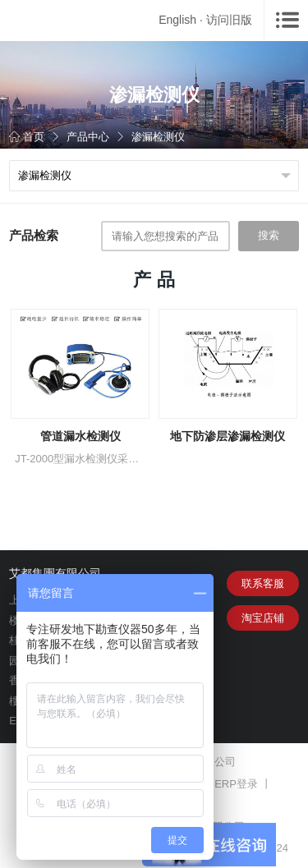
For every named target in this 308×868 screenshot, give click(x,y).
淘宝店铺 (263, 618)
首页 (27, 137)
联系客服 (263, 583)
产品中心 (88, 137)
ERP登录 (236, 784)
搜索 (269, 235)
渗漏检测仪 (158, 137)
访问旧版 (229, 20)
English (177, 20)
